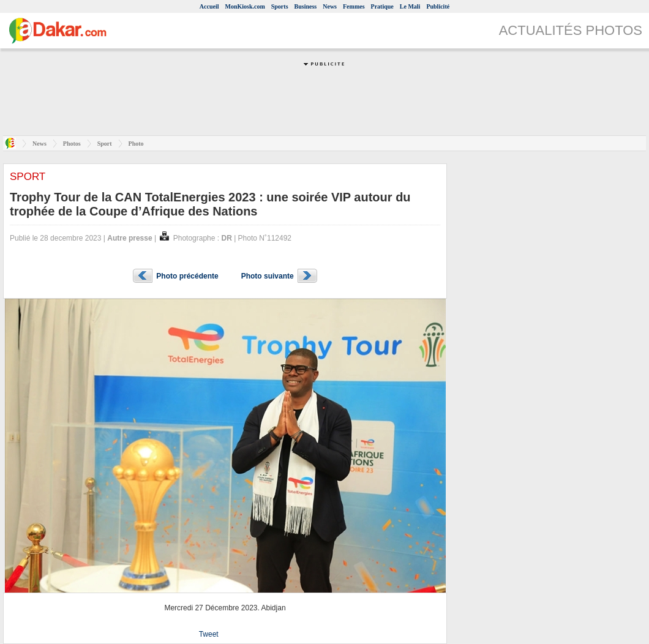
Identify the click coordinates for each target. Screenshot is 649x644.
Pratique (382, 6)
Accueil (209, 6)
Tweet (209, 634)
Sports (280, 6)
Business (306, 6)
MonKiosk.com (245, 6)
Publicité (438, 6)
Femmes (354, 6)
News (330, 6)
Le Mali (410, 6)
